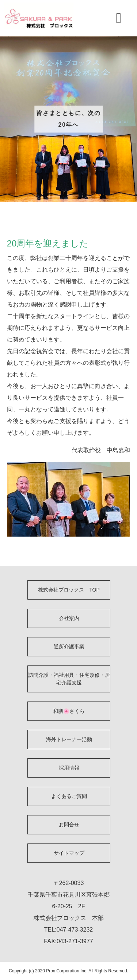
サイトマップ (69, 853)
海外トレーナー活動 (69, 739)
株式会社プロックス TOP (69, 590)
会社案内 (69, 618)
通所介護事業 (69, 647)
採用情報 (69, 768)
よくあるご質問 (69, 796)
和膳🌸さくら (69, 711)
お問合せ (69, 825)
